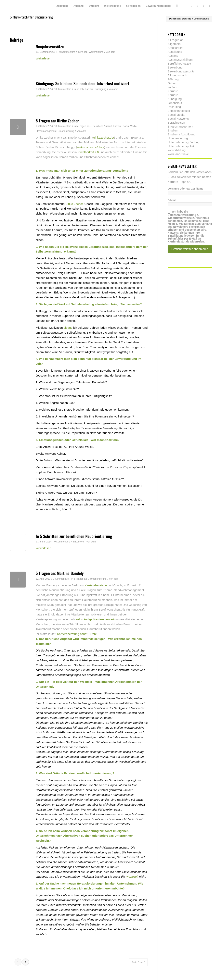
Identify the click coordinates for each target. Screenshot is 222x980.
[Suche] (177, 6)
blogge (68, 328)
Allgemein (174, 44)
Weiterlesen (45, 58)
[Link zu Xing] (203, 6)
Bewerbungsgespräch (182, 71)
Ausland (173, 56)
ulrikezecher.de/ (104, 137)
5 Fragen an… (177, 40)
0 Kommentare (67, 52)
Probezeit (132, 877)
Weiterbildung (96, 52)
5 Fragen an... (84, 126)
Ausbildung (175, 52)
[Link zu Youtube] (209, 6)
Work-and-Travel (179, 154)
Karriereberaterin (96, 585)
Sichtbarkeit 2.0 (89, 152)
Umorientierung (66, 131)
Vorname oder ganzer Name (185, 189)
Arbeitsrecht (176, 48)
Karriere (89, 89)
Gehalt (172, 83)
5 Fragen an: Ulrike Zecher (57, 121)
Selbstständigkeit (179, 111)
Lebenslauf (175, 103)
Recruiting (174, 107)
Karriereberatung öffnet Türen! (77, 634)
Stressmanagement (46, 131)
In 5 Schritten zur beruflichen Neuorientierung (74, 536)
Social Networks (178, 119)
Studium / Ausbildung (182, 134)
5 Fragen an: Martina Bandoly (60, 573)
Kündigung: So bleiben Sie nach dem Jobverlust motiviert (82, 83)
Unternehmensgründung (184, 142)
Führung (173, 79)
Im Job (84, 52)
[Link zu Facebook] (197, 6)
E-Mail (172, 200)
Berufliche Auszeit (102, 126)
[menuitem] (62, 6)
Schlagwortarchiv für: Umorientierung (31, 17)
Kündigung (100, 89)
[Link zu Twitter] (191, 6)
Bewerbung (175, 67)
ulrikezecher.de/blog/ (91, 147)
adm (113, 52)
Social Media (130, 126)
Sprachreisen (176, 123)
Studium (173, 130)
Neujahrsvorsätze (50, 46)
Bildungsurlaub (177, 75)
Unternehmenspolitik (181, 146)
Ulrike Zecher (74, 204)
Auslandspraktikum (180, 60)
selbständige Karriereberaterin (96, 619)
